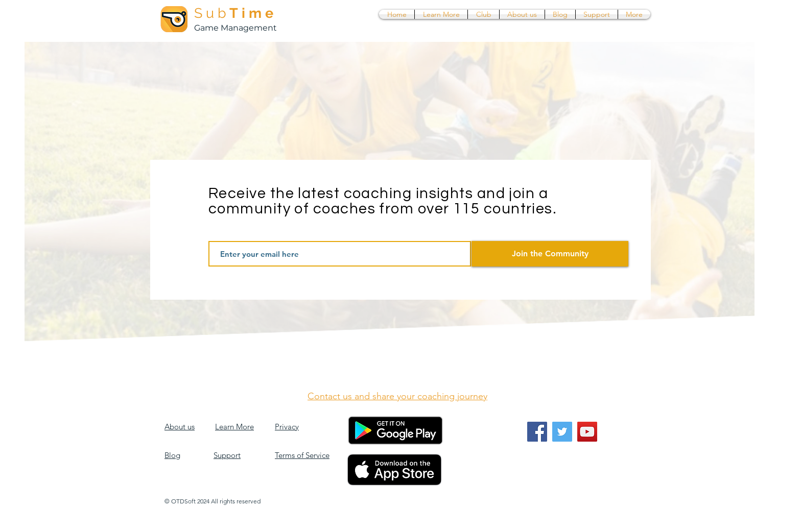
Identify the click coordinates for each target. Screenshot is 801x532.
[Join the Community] (550, 254)
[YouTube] (587, 432)
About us (180, 427)
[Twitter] (562, 432)
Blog (172, 455)
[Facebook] (537, 432)
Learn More (234, 427)
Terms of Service (302, 455)
